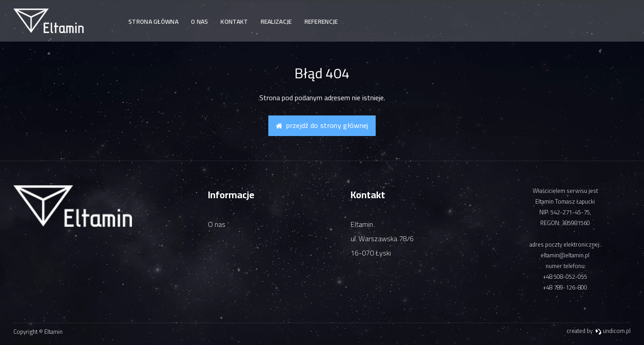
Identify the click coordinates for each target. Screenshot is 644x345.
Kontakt (234, 21)
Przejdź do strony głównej (322, 125)
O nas (200, 21)
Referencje (321, 21)
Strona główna (153, 21)
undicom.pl (613, 331)
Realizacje (276, 21)
